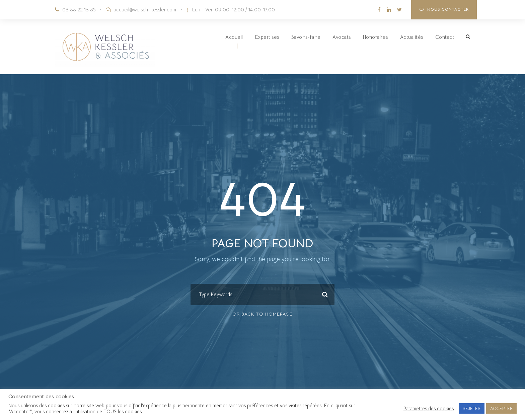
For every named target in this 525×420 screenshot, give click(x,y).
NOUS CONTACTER (444, 9)
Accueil (234, 37)
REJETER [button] (472, 408)
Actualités (412, 37)
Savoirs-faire (306, 37)
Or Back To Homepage (262, 314)
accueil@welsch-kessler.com (145, 10)
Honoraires (376, 37)
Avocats (342, 37)
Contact (445, 37)
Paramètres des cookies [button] (429, 409)
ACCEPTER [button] (501, 408)
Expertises (267, 37)
